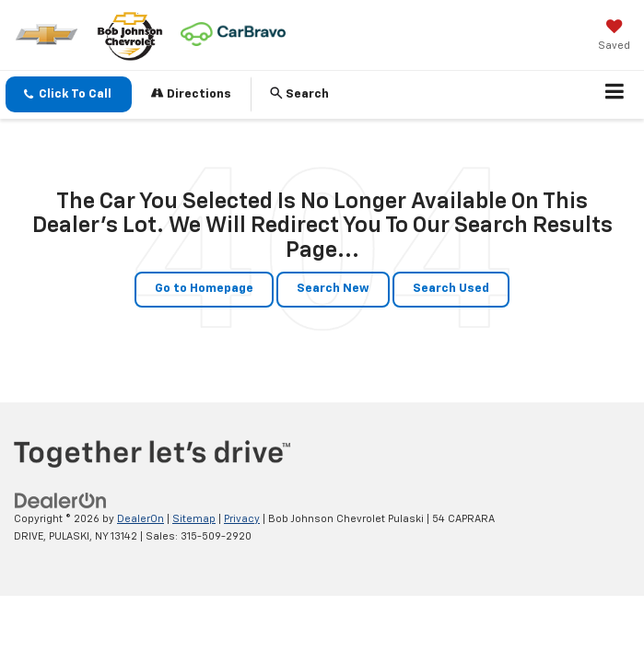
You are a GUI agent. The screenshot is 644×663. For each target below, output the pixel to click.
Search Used (451, 289)
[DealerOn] (61, 500)
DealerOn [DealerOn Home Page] (141, 519)
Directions (191, 93)
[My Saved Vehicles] (614, 37)
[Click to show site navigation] (615, 95)
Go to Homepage (204, 289)
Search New (333, 289)
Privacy (242, 519)
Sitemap (194, 519)
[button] (69, 94)
